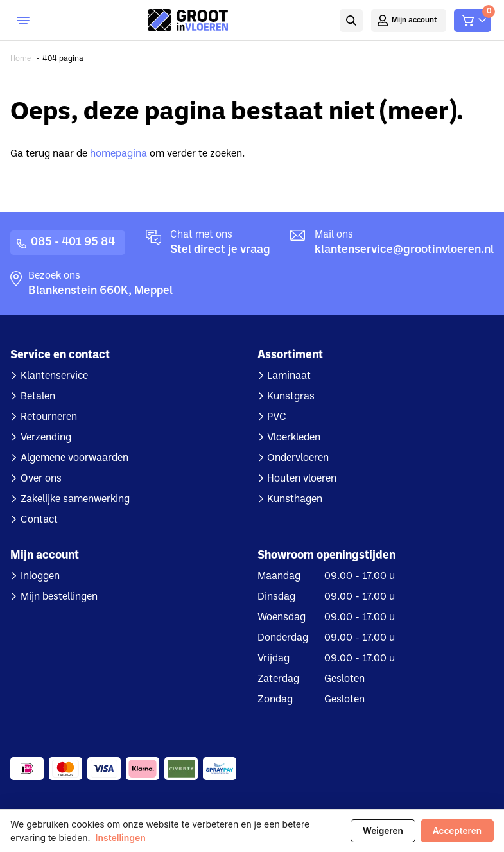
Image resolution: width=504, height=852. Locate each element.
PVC (277, 417)
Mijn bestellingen (59, 597)
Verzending (46, 438)
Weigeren (383, 831)
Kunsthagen (295, 500)
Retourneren (49, 417)
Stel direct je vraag (220, 250)
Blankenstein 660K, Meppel (100, 291)
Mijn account (414, 21)
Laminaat (289, 376)
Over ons (41, 479)
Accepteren (457, 831)
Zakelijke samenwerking (75, 500)
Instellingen (121, 838)
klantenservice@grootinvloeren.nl (404, 250)
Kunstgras (291, 397)
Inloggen (40, 577)
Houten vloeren (302, 479)
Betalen (38, 397)
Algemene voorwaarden (74, 458)
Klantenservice (54, 376)
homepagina (118, 154)
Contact (39, 520)
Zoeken (351, 21)
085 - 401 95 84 (73, 242)
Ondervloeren (298, 458)
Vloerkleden (294, 438)
